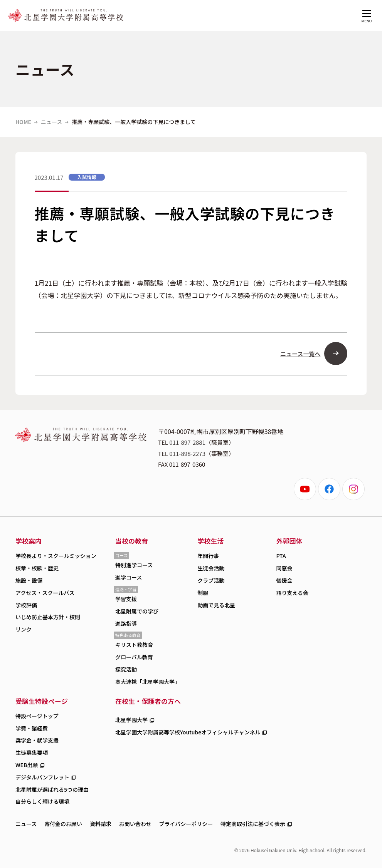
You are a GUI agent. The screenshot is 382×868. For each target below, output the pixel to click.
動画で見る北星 (216, 605)
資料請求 (101, 824)
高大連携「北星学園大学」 (148, 682)
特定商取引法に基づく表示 (253, 824)
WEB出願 (27, 765)
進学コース (129, 577)
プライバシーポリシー (186, 824)
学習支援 (126, 599)
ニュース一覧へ (300, 354)
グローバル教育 (134, 657)
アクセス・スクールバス (45, 593)
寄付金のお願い (63, 824)
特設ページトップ (37, 716)
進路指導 (126, 623)
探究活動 (126, 669)
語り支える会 (292, 593)
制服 (203, 593)
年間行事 (208, 556)
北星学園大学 (131, 720)
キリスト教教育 (134, 645)
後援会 (284, 580)
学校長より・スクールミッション (56, 556)
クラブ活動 (211, 580)
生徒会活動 (211, 568)
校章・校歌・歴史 (37, 568)
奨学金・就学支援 (37, 740)
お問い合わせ (135, 824)
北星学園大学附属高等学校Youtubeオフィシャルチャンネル (188, 732)
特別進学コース (134, 565)
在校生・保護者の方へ (148, 701)
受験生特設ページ (42, 701)
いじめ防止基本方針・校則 (48, 617)
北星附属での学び (137, 611)
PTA (281, 556)
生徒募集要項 (32, 752)
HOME (23, 122)
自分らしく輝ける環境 (42, 801)
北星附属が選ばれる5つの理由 (52, 789)
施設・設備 (29, 580)
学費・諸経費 (32, 728)
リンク (24, 629)
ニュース (51, 122)
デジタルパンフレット (42, 777)
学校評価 (26, 605)
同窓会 (284, 568)
